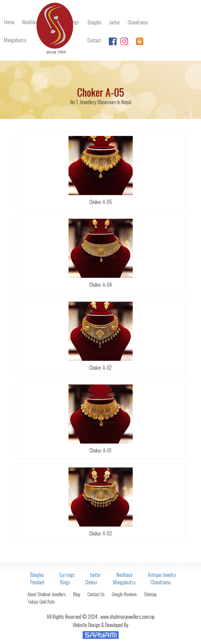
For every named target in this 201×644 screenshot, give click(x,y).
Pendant (37, 582)
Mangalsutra (124, 582)
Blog (77, 594)
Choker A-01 (100, 450)
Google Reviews (124, 594)
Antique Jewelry (162, 575)
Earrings (67, 575)
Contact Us (96, 594)
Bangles (37, 575)
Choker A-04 (101, 284)
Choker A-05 (101, 202)
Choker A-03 (100, 533)
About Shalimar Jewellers (47, 594)
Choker (91, 582)
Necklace (124, 575)
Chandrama (161, 582)
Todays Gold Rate (41, 602)
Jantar (95, 575)
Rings (65, 582)
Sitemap (150, 594)
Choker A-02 (100, 367)
